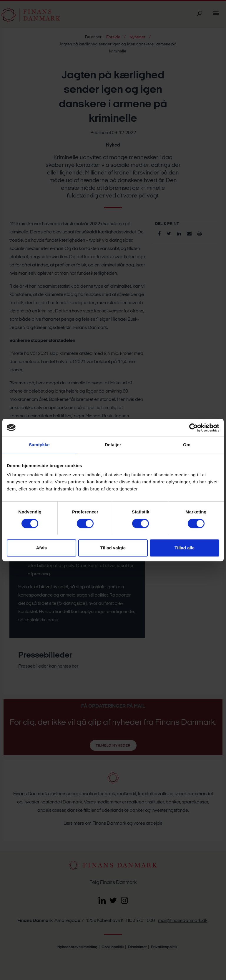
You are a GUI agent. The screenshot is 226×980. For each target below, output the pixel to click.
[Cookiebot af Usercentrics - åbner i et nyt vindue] (193, 428)
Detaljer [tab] (113, 445)
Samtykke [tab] (39, 445)
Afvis (41, 548)
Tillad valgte (113, 548)
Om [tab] (187, 445)
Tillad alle (185, 548)
